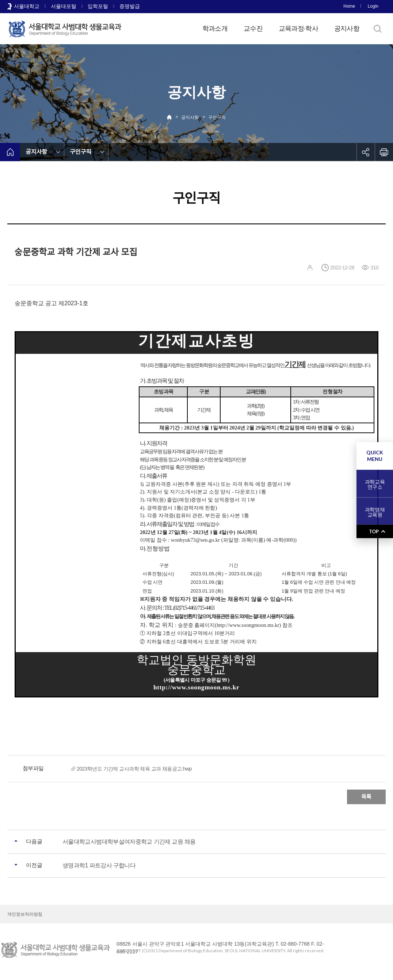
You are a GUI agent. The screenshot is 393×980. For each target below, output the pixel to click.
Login (373, 6)
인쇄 (384, 152)
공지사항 (347, 29)
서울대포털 (64, 6)
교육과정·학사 (298, 29)
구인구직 (217, 117)
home (10, 152)
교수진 (253, 29)
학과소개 (215, 29)
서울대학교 (27, 6)
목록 (366, 797)
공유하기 (366, 152)
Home (349, 6)
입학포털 (98, 6)
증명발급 (130, 6)
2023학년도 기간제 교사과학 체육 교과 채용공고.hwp (134, 769)
